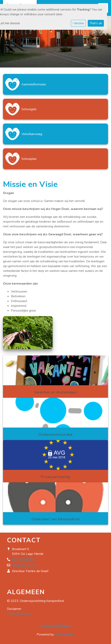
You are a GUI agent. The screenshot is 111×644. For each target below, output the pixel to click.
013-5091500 (23, 560)
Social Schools (65, 634)
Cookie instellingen (56, 626)
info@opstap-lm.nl (25, 565)
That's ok (96, 23)
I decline (78, 23)
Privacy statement (20, 614)
